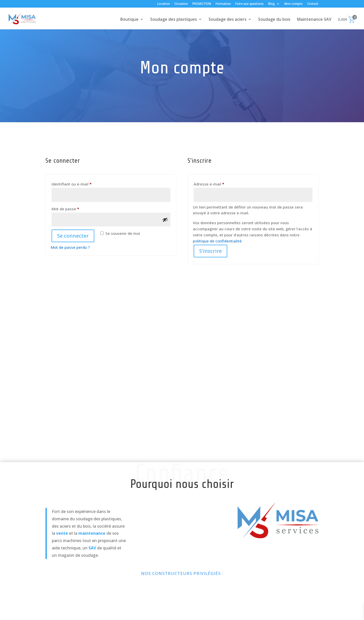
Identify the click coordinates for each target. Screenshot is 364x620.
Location (164, 4)
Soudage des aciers (227, 20)
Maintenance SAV (314, 20)
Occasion (181, 4)
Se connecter (73, 236)
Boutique (129, 20)
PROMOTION (202, 4)
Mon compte (293, 4)
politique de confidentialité (217, 241)
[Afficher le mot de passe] (165, 220)
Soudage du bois (274, 20)
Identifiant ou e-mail (82, 183)
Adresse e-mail (219, 183)
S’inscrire (210, 251)
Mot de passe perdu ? (70, 247)
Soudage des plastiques (174, 20)
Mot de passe (75, 208)
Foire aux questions (249, 4)
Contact (313, 4)
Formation (223, 4)
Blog (271, 4)
